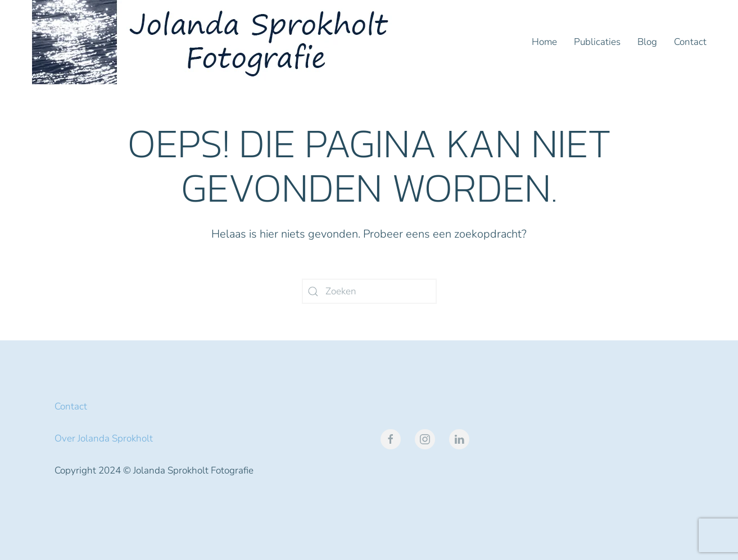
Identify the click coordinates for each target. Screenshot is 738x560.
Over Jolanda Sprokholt (104, 438)
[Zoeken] (369, 291)
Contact (690, 42)
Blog (647, 42)
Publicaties (597, 42)
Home (544, 42)
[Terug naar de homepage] (215, 42)
